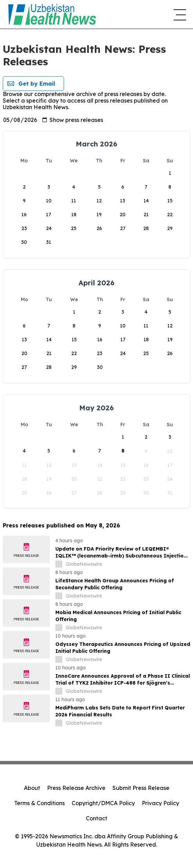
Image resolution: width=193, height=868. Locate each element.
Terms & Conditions (39, 803)
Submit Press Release (141, 788)
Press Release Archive (76, 788)
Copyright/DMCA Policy (103, 803)
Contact (96, 818)
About (32, 788)
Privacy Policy (160, 803)
